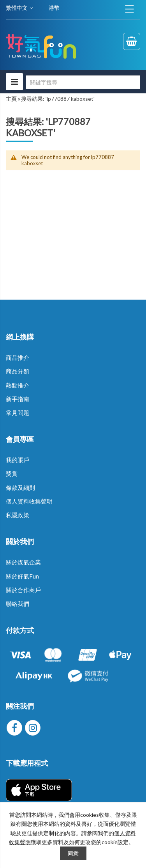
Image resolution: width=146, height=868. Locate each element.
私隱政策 (18, 515)
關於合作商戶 (23, 590)
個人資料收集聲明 (29, 501)
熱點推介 (18, 385)
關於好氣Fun (22, 576)
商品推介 (18, 357)
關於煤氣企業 (23, 562)
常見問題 (18, 413)
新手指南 (18, 399)
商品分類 (18, 371)
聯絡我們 (18, 604)
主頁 (11, 99)
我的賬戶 (18, 460)
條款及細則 (20, 488)
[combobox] (83, 82)
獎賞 (12, 473)
